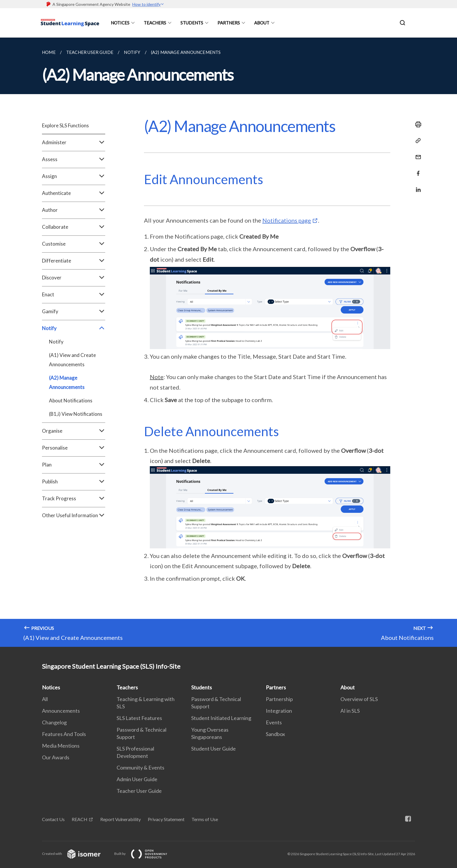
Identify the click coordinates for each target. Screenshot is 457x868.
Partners (229, 23)
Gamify (74, 311)
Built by (145, 854)
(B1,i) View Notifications (76, 414)
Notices (120, 23)
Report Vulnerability (121, 819)
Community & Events (140, 767)
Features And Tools (64, 734)
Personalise (74, 448)
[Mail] (416, 153)
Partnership (279, 699)
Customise (74, 244)
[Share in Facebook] (416, 170)
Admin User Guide (137, 779)
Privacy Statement (166, 819)
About (262, 23)
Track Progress (74, 499)
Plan (74, 465)
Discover (74, 278)
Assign (74, 176)
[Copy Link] (416, 141)
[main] (228, 342)
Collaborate (74, 227)
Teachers (155, 23)
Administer (74, 142)
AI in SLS (350, 711)
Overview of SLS (359, 699)
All (45, 699)
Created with (76, 854)
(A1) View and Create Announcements (72, 360)
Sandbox (275, 734)
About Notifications (71, 400)
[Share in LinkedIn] (416, 186)
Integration (279, 711)
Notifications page (287, 220)
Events (274, 722)
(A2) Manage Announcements (67, 382)
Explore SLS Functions (65, 125)
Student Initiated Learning (221, 718)
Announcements (61, 711)
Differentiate (74, 261)
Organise (74, 431)
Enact (74, 295)
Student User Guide (213, 749)
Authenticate (74, 193)
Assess (74, 159)
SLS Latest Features (139, 718)
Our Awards (56, 757)
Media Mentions (61, 746)
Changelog (54, 722)
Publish (74, 482)
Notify (74, 328)
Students (192, 23)
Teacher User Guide (139, 791)
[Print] (416, 124)
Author (74, 210)
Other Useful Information (74, 515)
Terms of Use (205, 819)
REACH (80, 819)
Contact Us (53, 819)
